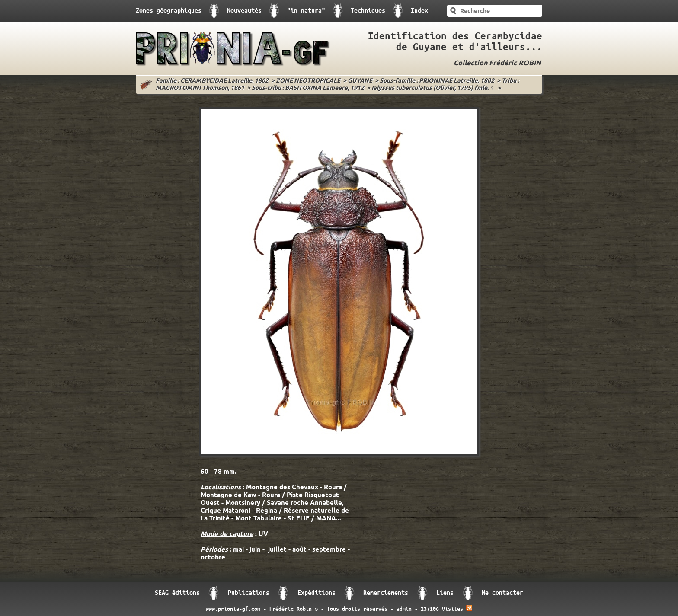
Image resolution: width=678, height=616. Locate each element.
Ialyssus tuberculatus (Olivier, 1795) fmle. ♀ (433, 88)
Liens (445, 593)
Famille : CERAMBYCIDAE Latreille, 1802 (212, 81)
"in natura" (306, 11)
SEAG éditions (177, 593)
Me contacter (502, 593)
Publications (249, 593)
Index (419, 11)
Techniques (368, 11)
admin (404, 609)
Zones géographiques (169, 11)
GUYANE (360, 81)
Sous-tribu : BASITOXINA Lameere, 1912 (308, 88)
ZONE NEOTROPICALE (308, 81)
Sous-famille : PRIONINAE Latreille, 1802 (437, 81)
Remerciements (386, 593)
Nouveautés (244, 11)
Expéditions (317, 593)
